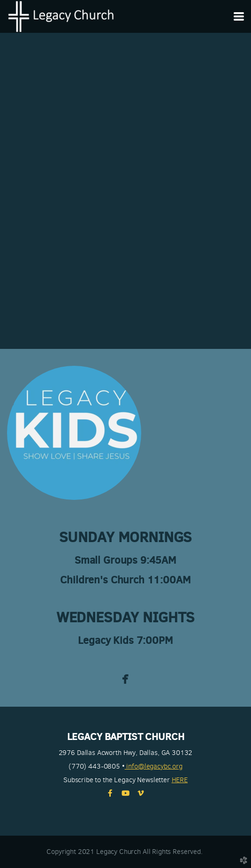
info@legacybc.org (154, 766)
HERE (180, 780)
